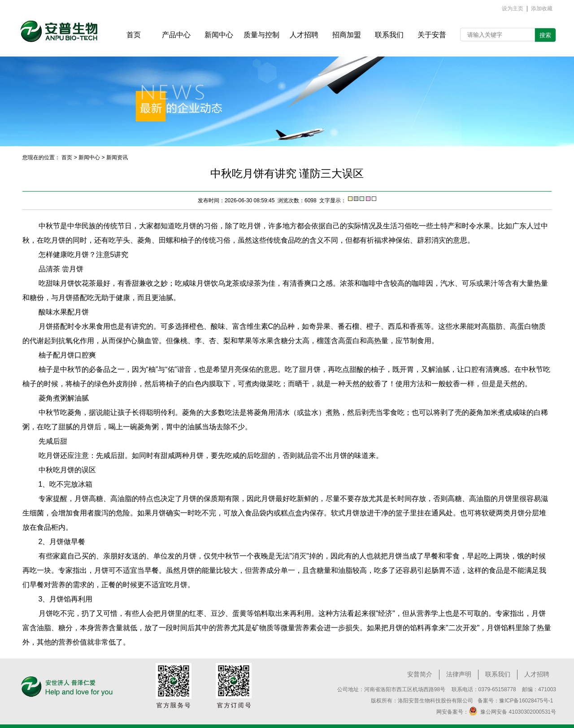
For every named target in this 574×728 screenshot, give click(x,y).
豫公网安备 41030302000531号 (512, 711)
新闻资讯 (117, 157)
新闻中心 (89, 157)
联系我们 (498, 674)
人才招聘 (537, 674)
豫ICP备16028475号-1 (526, 701)
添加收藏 (542, 9)
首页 (67, 157)
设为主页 (513, 9)
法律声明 (459, 674)
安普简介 (420, 674)
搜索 (545, 35)
